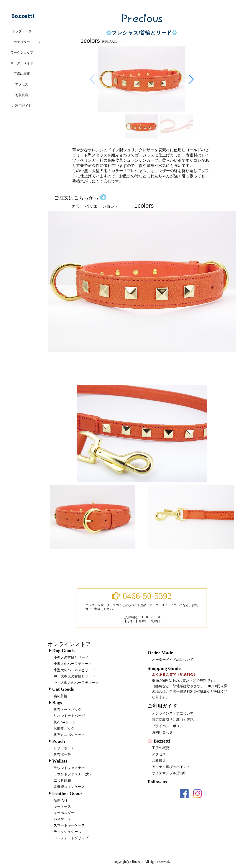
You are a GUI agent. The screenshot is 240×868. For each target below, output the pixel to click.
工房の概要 (22, 74)
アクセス (22, 84)
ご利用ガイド (22, 106)
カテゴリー (22, 42)
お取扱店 (22, 95)
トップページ (22, 31)
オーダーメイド (22, 63)
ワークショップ (22, 53)
